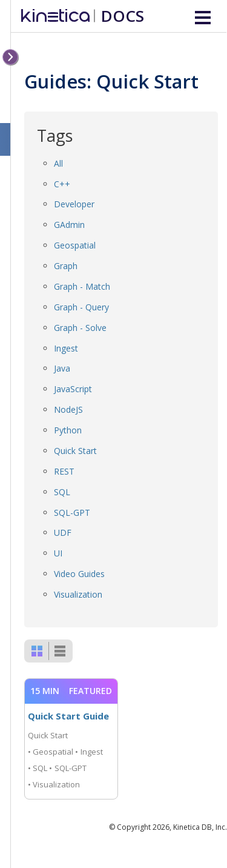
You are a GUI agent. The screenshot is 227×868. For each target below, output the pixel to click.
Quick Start (75, 451)
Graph (66, 266)
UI (58, 553)
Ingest (66, 348)
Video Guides (79, 574)
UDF (63, 532)
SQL (62, 492)
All (58, 163)
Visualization (78, 594)
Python (68, 430)
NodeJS (68, 409)
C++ (62, 184)
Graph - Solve (80, 328)
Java (62, 368)
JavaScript (73, 389)
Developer (74, 204)
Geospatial (75, 245)
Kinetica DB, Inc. (200, 827)
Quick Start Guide (68, 716)
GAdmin (69, 225)
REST (64, 471)
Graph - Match (82, 286)
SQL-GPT (72, 512)
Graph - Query (81, 307)
